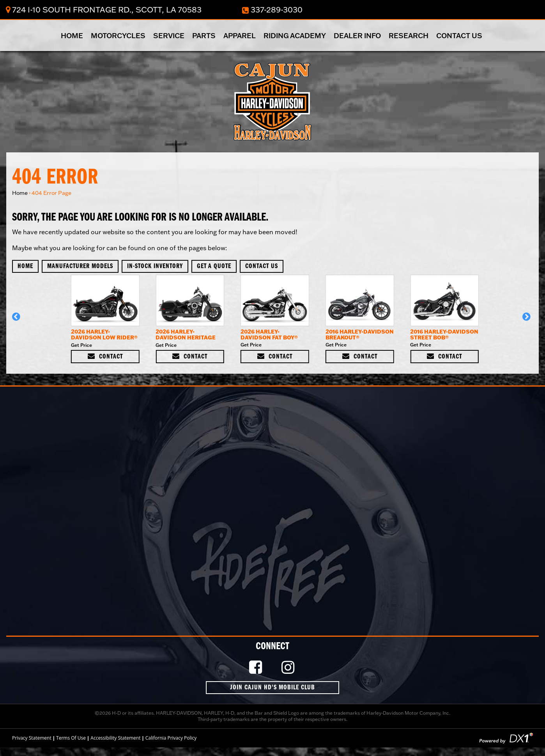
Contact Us (459, 35)
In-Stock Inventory (155, 266)
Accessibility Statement (115, 738)
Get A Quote (214, 266)
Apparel (240, 35)
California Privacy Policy (171, 738)
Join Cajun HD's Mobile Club (272, 688)
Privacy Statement (32, 738)
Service (169, 35)
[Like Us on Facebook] (257, 668)
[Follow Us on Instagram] (289, 668)
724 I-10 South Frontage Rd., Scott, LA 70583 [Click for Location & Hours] (104, 9)
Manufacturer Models (80, 266)
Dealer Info (357, 35)
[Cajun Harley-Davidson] (272, 101)
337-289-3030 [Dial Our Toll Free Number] (272, 9)
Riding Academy (295, 35)
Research (409, 35)
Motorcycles (118, 35)
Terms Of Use (71, 738)
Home (72, 35)
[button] (17, 320)
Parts (204, 35)
